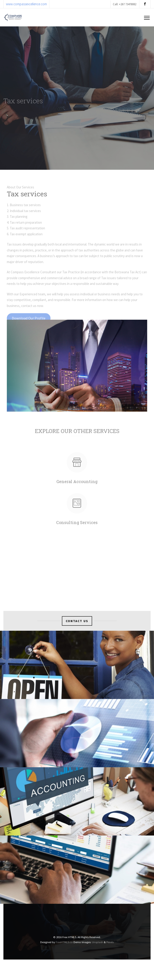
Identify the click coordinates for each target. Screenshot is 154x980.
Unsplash (97, 942)
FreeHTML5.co (64, 942)
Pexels (110, 942)
